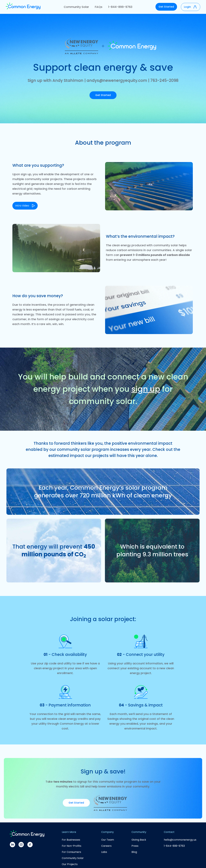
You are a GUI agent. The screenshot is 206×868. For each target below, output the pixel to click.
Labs (104, 852)
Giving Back (139, 840)
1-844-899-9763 (120, 7)
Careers (106, 846)
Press (135, 846)
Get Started (166, 7)
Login (187, 7)
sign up (146, 389)
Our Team (108, 840)
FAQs (99, 7)
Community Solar (76, 7)
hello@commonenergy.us (180, 840)
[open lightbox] (25, 203)
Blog (134, 852)
